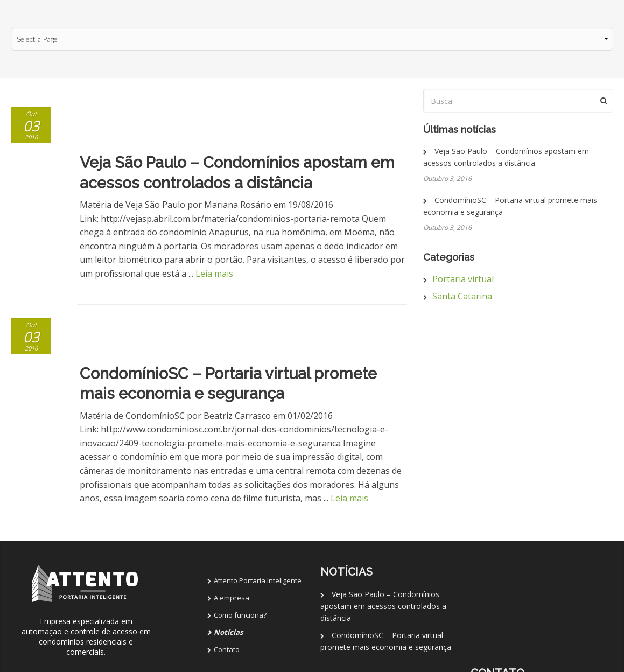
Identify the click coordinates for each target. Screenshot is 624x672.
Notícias (228, 536)
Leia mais (214, 226)
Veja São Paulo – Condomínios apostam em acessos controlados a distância (383, 510)
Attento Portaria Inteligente (258, 485)
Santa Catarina (462, 296)
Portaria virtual (463, 279)
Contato (227, 554)
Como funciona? (240, 519)
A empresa (232, 502)
